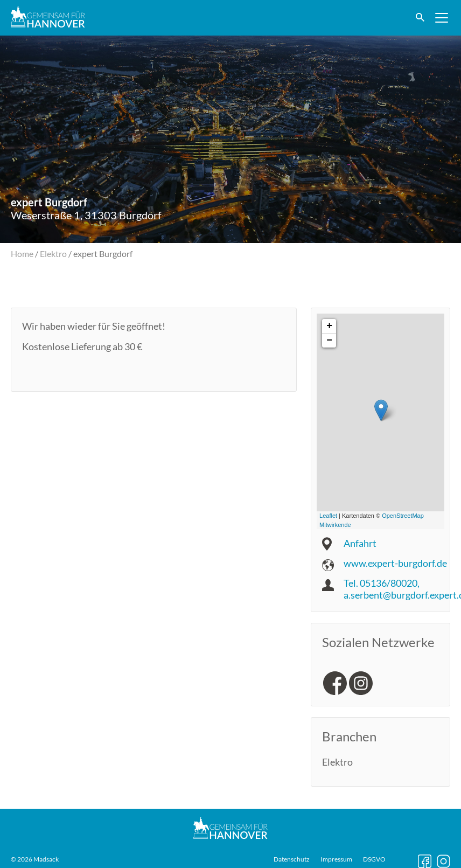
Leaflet (328, 516)
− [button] (329, 341)
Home (22, 254)
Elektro (53, 254)
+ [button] (329, 326)
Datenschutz (292, 858)
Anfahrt (360, 543)
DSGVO (374, 858)
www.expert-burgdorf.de (395, 563)
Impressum (336, 858)
